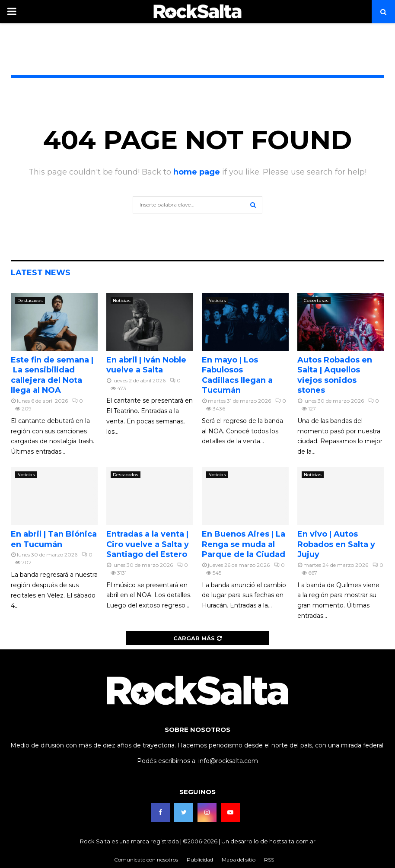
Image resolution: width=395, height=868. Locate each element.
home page (197, 172)
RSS (269, 860)
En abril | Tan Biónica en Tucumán (54, 539)
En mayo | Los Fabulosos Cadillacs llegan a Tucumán (237, 375)
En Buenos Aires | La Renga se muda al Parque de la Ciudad (244, 544)
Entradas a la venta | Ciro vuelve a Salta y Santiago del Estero (148, 544)
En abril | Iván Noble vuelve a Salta (146, 365)
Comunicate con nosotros (146, 860)
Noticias (122, 300)
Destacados (30, 300)
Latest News (41, 273)
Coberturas (316, 300)
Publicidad (200, 860)
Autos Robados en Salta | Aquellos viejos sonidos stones (335, 375)
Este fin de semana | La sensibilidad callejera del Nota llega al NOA (52, 375)
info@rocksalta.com (228, 761)
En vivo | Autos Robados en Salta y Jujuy (336, 544)
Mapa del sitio (239, 860)
